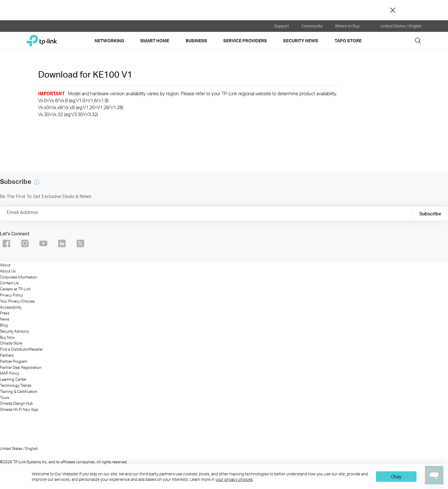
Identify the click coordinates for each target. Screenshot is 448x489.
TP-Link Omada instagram (25, 243)
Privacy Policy (11, 295)
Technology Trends (16, 385)
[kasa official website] (38, 26)
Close (393, 10)
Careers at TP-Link (15, 289)
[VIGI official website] (135, 26)
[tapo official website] (71, 26)
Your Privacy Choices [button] (17, 301)
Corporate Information (19, 277)
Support (282, 26)
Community (312, 26)
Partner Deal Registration (21, 367)
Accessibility (11, 307)
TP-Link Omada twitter (80, 243)
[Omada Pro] (197, 442)
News (5, 319)
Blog (4, 325)
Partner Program (14, 361)
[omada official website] (103, 26)
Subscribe (430, 214)
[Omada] (118, 442)
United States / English (397, 26)
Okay (396, 476)
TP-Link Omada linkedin (62, 243)
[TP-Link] (39, 442)
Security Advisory (14, 331)
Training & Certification (19, 391)
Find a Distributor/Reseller (21, 349)
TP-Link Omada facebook (6, 243)
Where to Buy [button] (347, 26)
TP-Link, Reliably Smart (42, 38)
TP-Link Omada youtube (43, 243)
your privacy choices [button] (234, 479)
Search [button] (418, 40)
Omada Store (11, 343)
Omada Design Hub (16, 403)
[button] (37, 182)
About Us (8, 271)
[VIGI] (276, 442)
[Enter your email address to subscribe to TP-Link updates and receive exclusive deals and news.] (42, 215)
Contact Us (9, 283)
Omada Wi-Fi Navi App (19, 409)
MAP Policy (10, 373)
